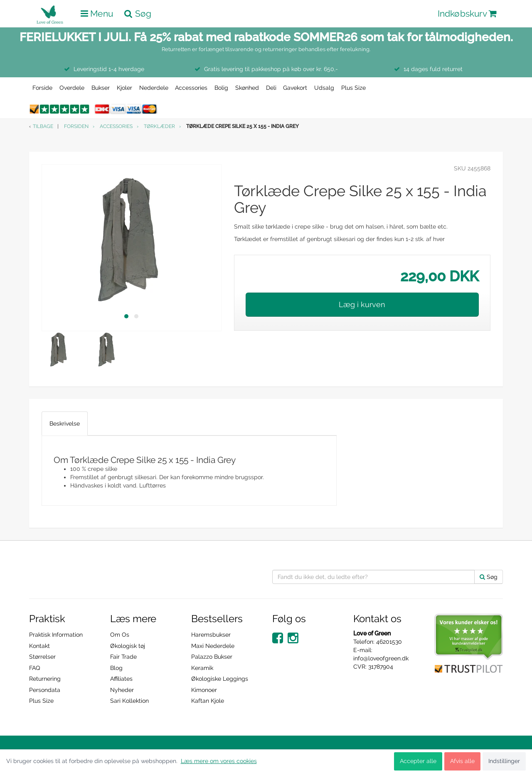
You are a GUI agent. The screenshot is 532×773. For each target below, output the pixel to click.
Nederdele (154, 88)
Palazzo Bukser (212, 657)
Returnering (45, 679)
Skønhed (247, 88)
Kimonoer (204, 690)
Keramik (202, 668)
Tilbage (43, 126)
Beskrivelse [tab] (65, 423)
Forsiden (76, 126)
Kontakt (39, 646)
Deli (271, 88)
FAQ (34, 668)
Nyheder (122, 690)
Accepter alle (418, 761)
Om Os (120, 635)
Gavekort (295, 88)
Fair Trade (123, 657)
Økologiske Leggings (220, 679)
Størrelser (42, 657)
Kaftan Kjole (208, 701)
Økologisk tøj (128, 646)
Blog (116, 668)
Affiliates (121, 679)
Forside (42, 88)
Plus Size (353, 88)
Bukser (101, 88)
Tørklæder (159, 126)
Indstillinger (504, 761)
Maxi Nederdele (213, 646)
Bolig (221, 88)
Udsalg (324, 88)
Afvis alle (462, 761)
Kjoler (124, 88)
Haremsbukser (211, 635)
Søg (489, 577)
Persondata (45, 690)
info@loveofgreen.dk (381, 658)
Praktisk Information (56, 635)
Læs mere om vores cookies (219, 761)
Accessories (191, 88)
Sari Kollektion (129, 701)
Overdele (72, 88)
